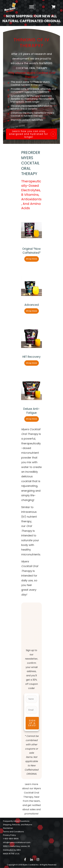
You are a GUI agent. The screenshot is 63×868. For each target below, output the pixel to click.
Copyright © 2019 (23, 865)
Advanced (32, 305)
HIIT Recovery (31, 357)
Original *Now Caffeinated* (31, 251)
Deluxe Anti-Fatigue (31, 411)
